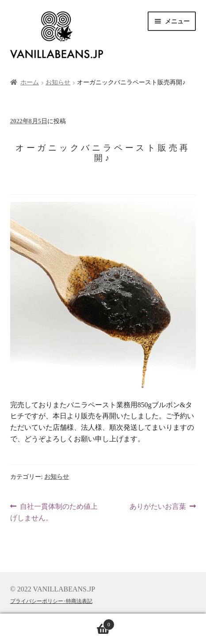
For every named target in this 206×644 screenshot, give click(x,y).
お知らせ (58, 82)
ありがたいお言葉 (158, 507)
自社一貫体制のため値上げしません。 (54, 512)
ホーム (30, 82)
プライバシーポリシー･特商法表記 (51, 601)
